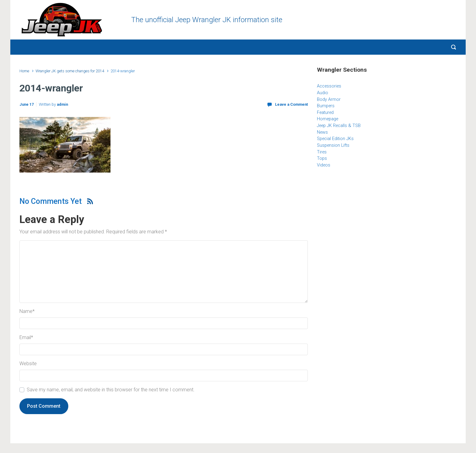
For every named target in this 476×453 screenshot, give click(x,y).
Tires (322, 152)
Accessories (329, 86)
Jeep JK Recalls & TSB (339, 126)
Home (24, 71)
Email (26, 337)
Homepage (328, 119)
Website (28, 364)
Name (27, 311)
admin (62, 104)
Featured (325, 113)
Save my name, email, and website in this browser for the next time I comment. (111, 390)
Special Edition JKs (335, 139)
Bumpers (326, 106)
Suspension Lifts (333, 145)
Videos (324, 165)
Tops (322, 158)
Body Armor (329, 100)
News (322, 132)
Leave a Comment (291, 104)
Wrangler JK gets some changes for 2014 (70, 71)
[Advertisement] (387, 222)
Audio (323, 93)
